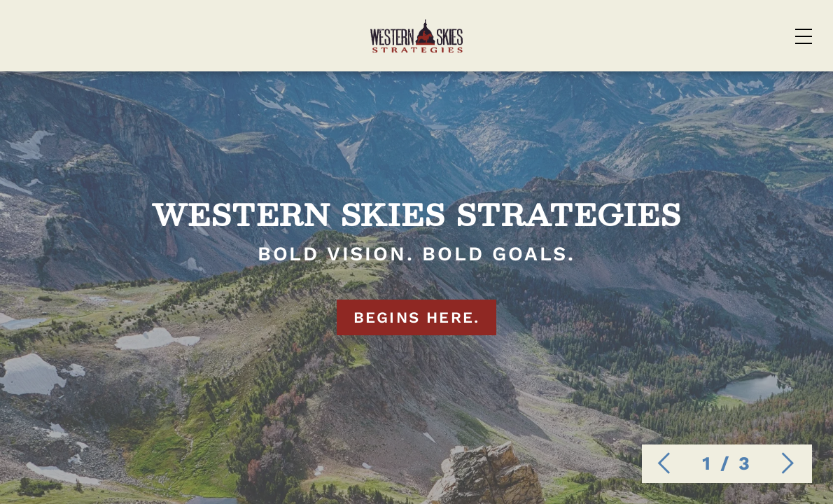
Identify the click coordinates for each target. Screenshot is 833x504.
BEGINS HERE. (416, 344)
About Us (646, 35)
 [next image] (789, 463)
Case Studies (528, 35)
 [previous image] (660, 463)
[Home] (99, 34)
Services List (395, 35)
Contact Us (758, 35)
